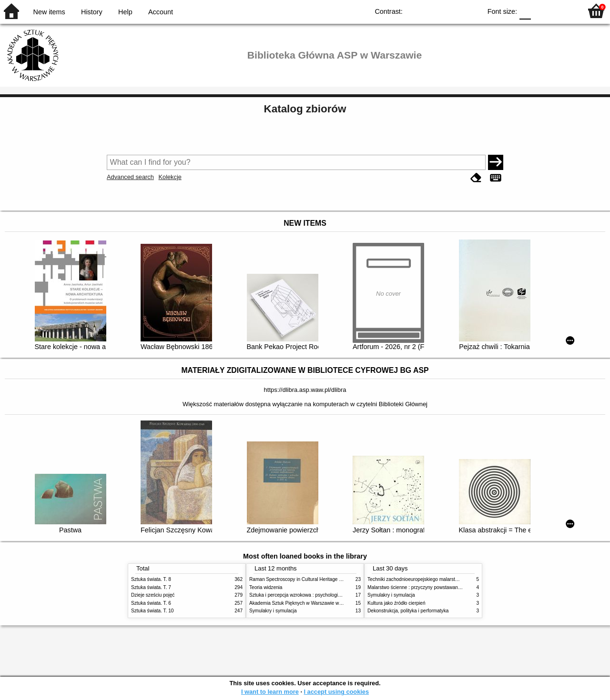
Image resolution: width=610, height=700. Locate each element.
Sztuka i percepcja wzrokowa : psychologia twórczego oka (311, 595)
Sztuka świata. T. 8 (151, 579)
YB (452, 11)
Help (125, 12)
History (92, 12)
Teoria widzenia (266, 587)
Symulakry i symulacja (273, 611)
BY (471, 11)
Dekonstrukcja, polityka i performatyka (408, 611)
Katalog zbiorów (305, 109)
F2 (564, 11)
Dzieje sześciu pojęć (153, 595)
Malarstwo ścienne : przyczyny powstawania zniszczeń (426, 587)
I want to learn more (270, 692)
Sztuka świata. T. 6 (151, 603)
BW (433, 11)
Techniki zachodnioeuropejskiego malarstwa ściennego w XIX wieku (440, 579)
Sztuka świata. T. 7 (151, 587)
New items (49, 12)
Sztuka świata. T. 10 (152, 611)
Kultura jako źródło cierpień (396, 603)
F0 (525, 11)
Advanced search (130, 177)
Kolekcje (170, 177)
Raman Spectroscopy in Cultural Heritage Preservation (308, 579)
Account (161, 12)
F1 (542, 11)
